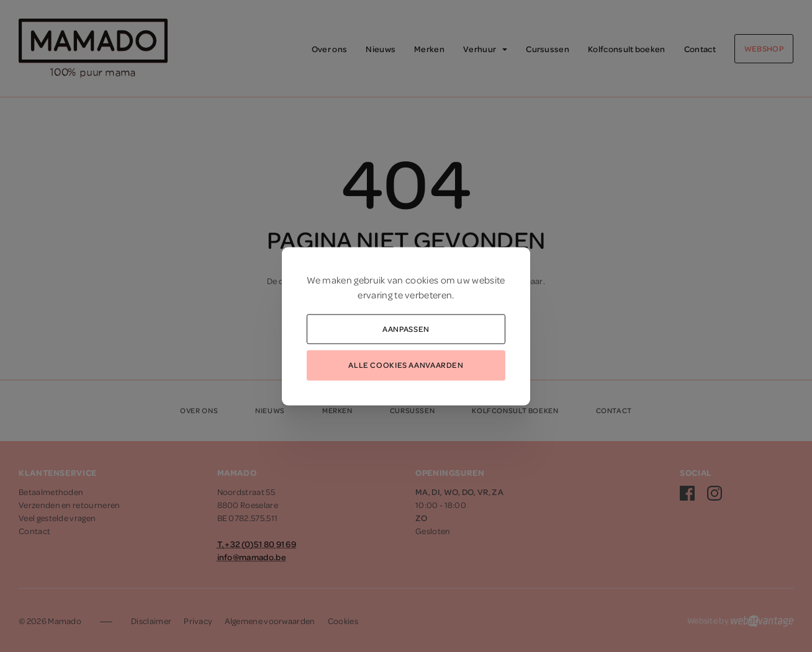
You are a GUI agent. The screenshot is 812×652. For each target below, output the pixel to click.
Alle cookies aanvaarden (406, 365)
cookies (422, 279)
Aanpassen (406, 328)
